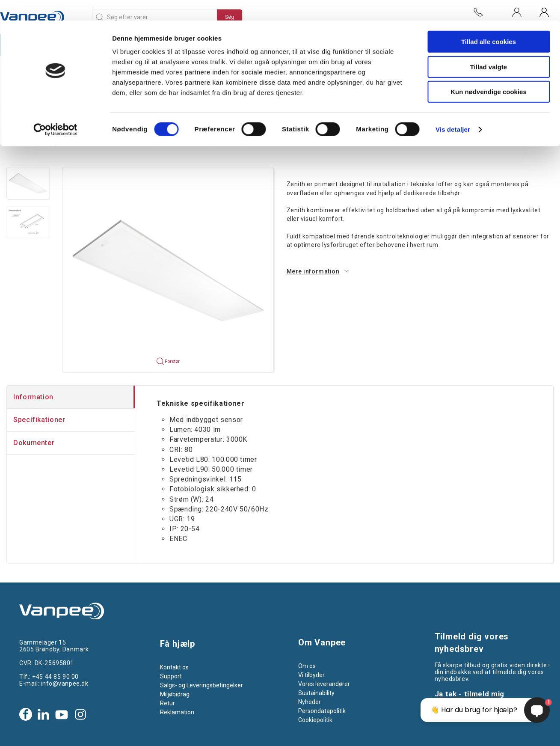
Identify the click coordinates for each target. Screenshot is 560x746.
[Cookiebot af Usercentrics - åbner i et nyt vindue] (55, 109)
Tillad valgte (489, 46)
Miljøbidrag (175, 694)
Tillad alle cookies (489, 21)
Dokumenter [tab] (34, 443)
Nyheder (310, 702)
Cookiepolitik (315, 720)
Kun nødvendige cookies (489, 71)
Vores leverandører (324, 684)
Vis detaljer (453, 109)
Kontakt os (174, 667)
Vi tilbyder (311, 675)
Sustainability (316, 693)
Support (171, 676)
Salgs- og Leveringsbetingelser (201, 685)
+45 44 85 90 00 (55, 677)
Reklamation (177, 712)
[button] (28, 183)
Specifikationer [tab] (39, 420)
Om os (307, 666)
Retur (167, 703)
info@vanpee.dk (64, 684)
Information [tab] (33, 397)
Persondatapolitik (322, 711)
